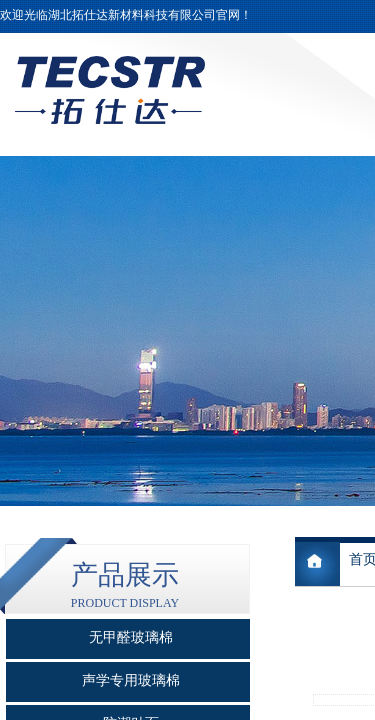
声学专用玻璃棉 (131, 680)
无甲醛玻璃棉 (131, 637)
